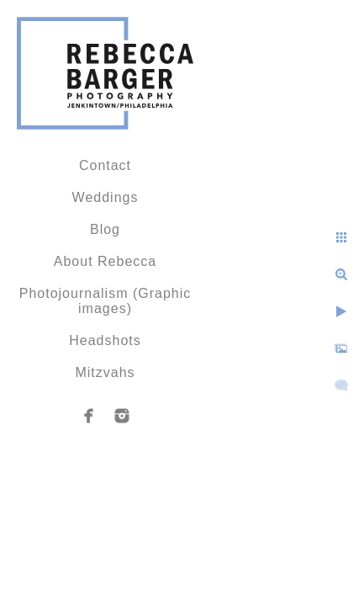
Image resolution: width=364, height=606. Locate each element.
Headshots (105, 340)
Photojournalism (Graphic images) (106, 301)
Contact (105, 165)
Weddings (106, 197)
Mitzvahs (105, 372)
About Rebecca (105, 261)
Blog (105, 229)
